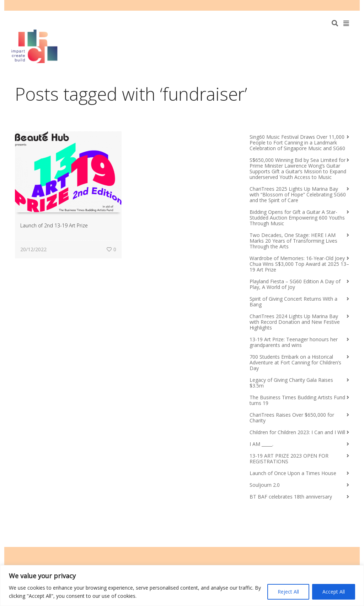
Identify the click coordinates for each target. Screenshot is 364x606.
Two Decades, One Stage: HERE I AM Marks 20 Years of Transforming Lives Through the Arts (293, 241)
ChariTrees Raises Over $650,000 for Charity (292, 418)
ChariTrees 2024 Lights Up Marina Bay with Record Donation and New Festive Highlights (295, 322)
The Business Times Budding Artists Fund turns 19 (297, 400)
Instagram (348, 5)
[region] (182, 586)
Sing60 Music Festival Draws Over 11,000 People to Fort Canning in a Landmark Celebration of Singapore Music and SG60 (297, 143)
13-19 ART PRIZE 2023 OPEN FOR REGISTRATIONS (289, 459)
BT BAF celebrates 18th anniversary (291, 497)
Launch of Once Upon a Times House (293, 473)
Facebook (328, 5)
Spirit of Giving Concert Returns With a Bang (293, 302)
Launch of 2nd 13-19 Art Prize (54, 225)
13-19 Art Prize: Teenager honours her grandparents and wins (294, 342)
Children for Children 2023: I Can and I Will (297, 432)
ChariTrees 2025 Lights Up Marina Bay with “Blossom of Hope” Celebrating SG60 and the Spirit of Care (298, 194)
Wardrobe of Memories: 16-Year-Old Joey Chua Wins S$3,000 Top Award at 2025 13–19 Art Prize (299, 264)
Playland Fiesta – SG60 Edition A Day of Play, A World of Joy (295, 284)
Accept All (334, 592)
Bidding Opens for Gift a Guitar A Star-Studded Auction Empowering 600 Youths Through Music (297, 218)
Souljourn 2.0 (265, 485)
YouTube (338, 5)
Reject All (288, 592)
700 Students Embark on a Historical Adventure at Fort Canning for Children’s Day (295, 362)
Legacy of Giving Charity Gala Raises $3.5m (291, 383)
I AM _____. (261, 444)
